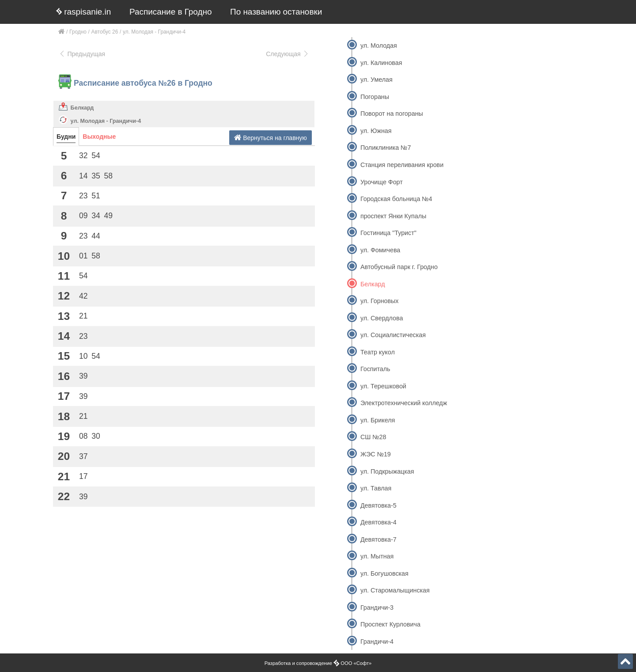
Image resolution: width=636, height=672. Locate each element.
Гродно (78, 32)
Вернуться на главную (271, 138)
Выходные (99, 137)
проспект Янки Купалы (393, 216)
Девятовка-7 (379, 539)
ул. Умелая (377, 80)
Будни (66, 137)
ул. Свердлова (382, 318)
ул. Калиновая (381, 63)
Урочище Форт (382, 182)
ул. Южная (376, 131)
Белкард (82, 108)
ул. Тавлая (376, 488)
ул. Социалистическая (393, 335)
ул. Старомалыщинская (395, 590)
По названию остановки (276, 12)
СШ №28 (373, 437)
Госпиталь (375, 369)
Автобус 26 (105, 32)
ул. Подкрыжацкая (387, 471)
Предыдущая (82, 54)
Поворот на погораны (392, 114)
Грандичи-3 (377, 607)
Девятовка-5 (379, 505)
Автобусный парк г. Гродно (399, 267)
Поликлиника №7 (386, 148)
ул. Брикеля (378, 420)
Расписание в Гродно (170, 12)
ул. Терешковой (383, 386)
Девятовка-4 (379, 522)
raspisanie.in (83, 12)
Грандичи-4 (377, 642)
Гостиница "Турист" (388, 233)
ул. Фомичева (380, 250)
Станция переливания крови (402, 165)
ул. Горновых (379, 301)
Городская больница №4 (396, 199)
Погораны (375, 97)
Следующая (288, 54)
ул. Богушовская (384, 573)
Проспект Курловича (390, 624)
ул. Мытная (377, 556)
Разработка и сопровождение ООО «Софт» (318, 663)
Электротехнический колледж (404, 403)
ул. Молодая (379, 46)
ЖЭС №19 (376, 454)
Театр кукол (378, 352)
